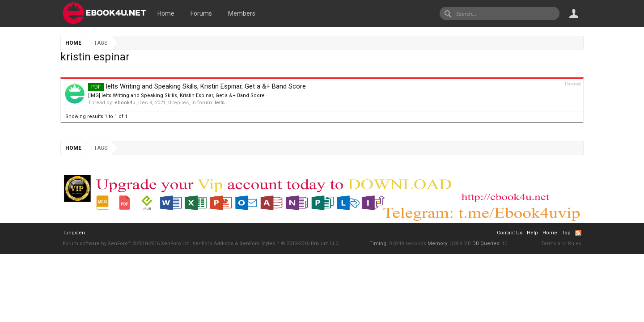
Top (566, 233)
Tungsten (74, 233)
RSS (578, 233)
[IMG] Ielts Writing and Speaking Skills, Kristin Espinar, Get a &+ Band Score (176, 95)
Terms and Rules (561, 244)
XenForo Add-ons (213, 244)
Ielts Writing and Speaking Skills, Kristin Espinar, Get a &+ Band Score (197, 86)
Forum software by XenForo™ (127, 244)
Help (532, 233)
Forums (201, 13)
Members (242, 13)
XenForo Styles (257, 244)
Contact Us (510, 233)
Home (166, 13)
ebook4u (125, 103)
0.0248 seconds (408, 244)
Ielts (220, 103)
